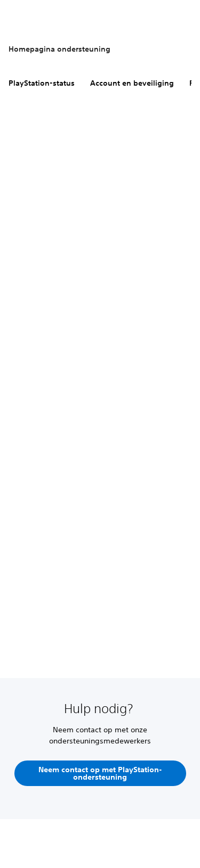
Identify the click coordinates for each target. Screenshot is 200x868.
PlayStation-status (42, 83)
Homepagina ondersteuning (59, 49)
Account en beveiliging (132, 83)
